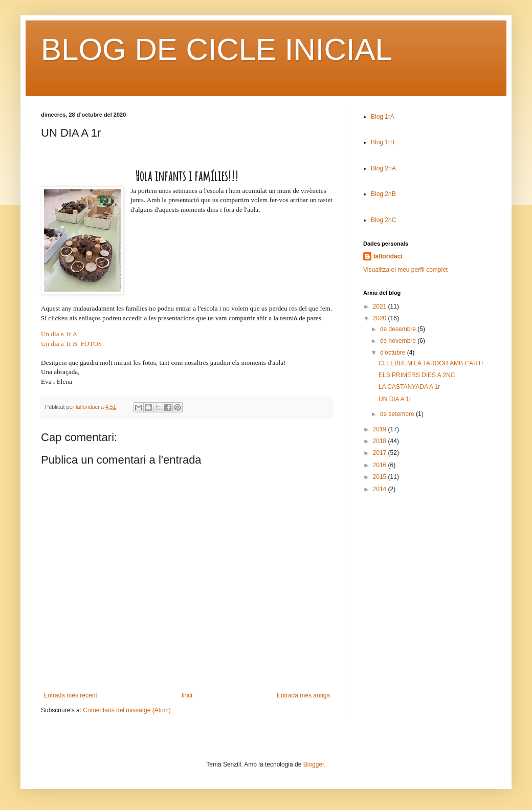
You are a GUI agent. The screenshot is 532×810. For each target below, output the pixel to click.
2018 (381, 441)
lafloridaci (388, 256)
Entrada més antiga (303, 695)
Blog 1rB (383, 142)
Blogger (314, 764)
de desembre (399, 329)
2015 (381, 477)
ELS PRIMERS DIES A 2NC (417, 375)
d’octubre (394, 353)
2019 (381, 429)
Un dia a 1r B (59, 344)
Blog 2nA (383, 168)
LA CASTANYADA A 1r (409, 387)
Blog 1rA (383, 117)
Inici (187, 695)
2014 (381, 489)
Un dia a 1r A (59, 334)
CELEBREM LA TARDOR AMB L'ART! (431, 363)
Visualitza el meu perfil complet (405, 270)
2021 (381, 307)
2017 (381, 453)
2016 (381, 465)
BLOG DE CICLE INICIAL (217, 49)
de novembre (399, 341)
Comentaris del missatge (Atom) (127, 710)
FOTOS (92, 344)
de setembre (398, 414)
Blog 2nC (383, 220)
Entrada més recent (70, 695)
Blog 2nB (383, 194)
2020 (381, 318)
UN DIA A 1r (395, 399)
